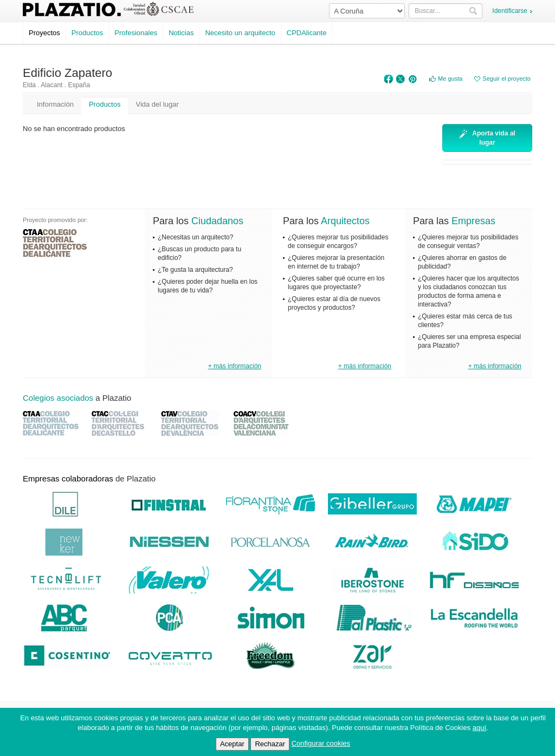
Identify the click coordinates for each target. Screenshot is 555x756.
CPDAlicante (307, 33)
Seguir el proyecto (506, 79)
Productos (88, 33)
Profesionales (136, 33)
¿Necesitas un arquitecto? (195, 237)
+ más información (235, 366)
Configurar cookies (321, 743)
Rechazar (270, 744)
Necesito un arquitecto (240, 33)
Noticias (181, 33)
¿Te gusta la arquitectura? (195, 270)
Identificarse (510, 11)
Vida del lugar (157, 104)
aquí (479, 728)
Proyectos (44, 33)
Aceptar (232, 744)
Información (55, 104)
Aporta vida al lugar (487, 138)
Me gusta (450, 79)
